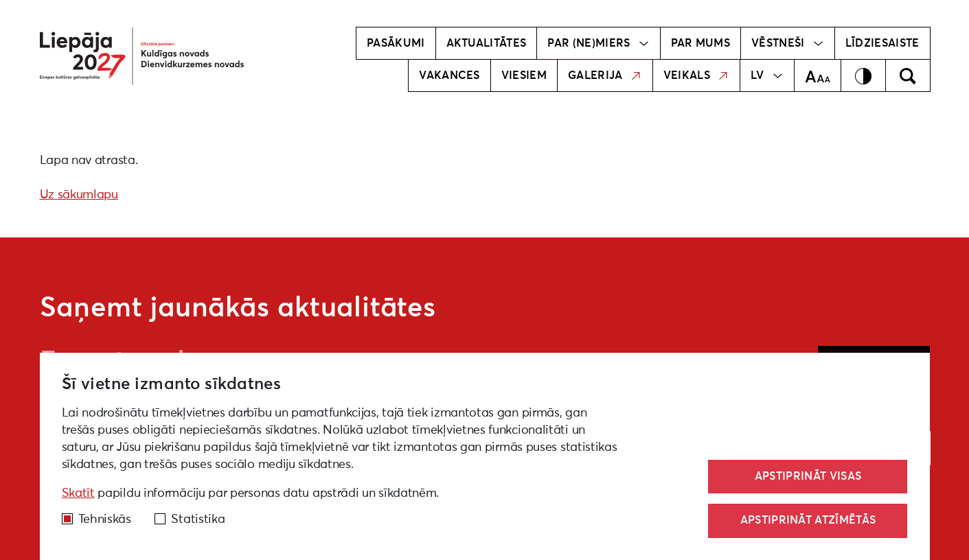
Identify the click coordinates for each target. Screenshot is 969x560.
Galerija (605, 75)
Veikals (696, 75)
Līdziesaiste (882, 43)
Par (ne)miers (598, 43)
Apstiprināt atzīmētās (808, 520)
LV (767, 75)
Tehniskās (105, 520)
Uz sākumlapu (79, 195)
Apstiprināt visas (808, 476)
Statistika (198, 520)
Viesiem (524, 75)
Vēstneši (788, 43)
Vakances (449, 75)
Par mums (701, 43)
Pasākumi (396, 43)
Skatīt (78, 493)
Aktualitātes (487, 43)
